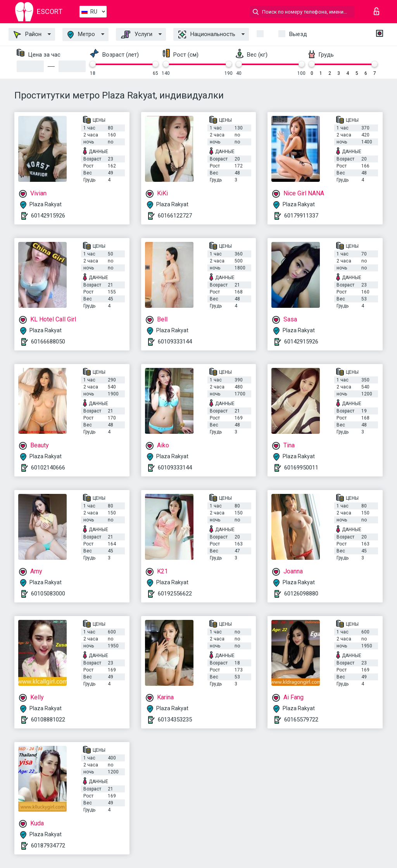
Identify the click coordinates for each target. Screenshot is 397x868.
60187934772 (48, 846)
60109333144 (175, 342)
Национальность (207, 35)
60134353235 (175, 720)
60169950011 (301, 468)
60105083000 (48, 594)
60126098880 (301, 594)
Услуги (137, 35)
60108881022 (48, 720)
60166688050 (48, 342)
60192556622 (175, 594)
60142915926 (48, 216)
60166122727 (175, 216)
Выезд (298, 34)
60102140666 (48, 468)
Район (28, 35)
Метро (81, 35)
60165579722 (301, 720)
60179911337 (301, 216)
